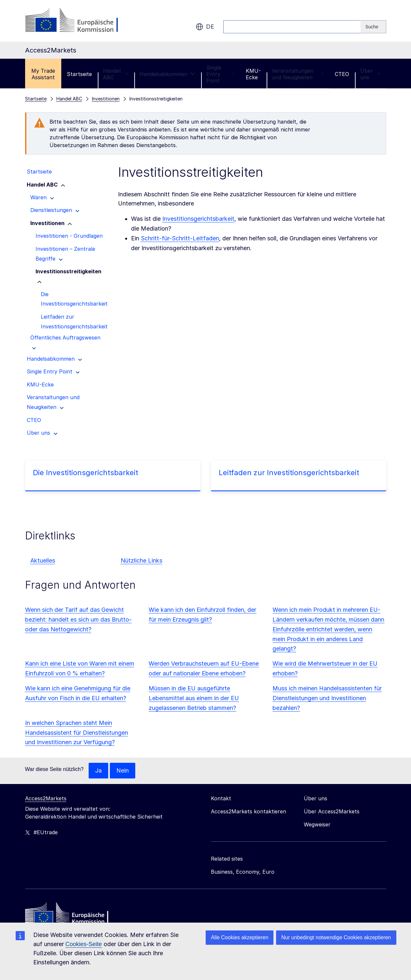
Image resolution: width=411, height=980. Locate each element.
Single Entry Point (220, 74)
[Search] (373, 27)
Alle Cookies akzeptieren (240, 937)
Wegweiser (317, 824)
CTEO (342, 74)
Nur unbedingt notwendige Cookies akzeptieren (336, 937)
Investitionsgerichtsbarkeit (198, 219)
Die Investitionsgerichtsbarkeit (86, 473)
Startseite (79, 74)
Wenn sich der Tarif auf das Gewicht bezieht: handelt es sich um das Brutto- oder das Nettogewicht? (78, 619)
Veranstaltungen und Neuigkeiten (298, 74)
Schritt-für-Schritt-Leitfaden (180, 238)
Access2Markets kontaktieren (249, 811)
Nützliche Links (141, 560)
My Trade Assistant (43, 74)
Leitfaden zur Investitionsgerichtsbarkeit (289, 473)
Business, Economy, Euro (243, 872)
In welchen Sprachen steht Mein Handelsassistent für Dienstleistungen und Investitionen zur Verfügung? (77, 733)
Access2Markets (46, 798)
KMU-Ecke (253, 74)
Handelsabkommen (167, 74)
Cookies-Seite (84, 944)
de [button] (205, 27)
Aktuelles (43, 560)
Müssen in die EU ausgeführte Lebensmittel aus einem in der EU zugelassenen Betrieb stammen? (194, 698)
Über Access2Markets (332, 811)
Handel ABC (116, 74)
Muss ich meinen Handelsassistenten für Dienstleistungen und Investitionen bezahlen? (327, 698)
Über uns (370, 74)
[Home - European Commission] (72, 915)
